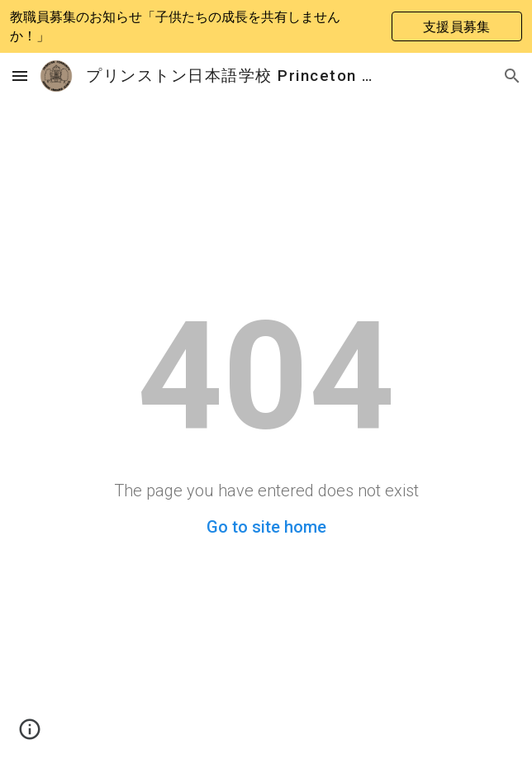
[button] (20, 76)
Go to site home (266, 527)
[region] (266, 26)
